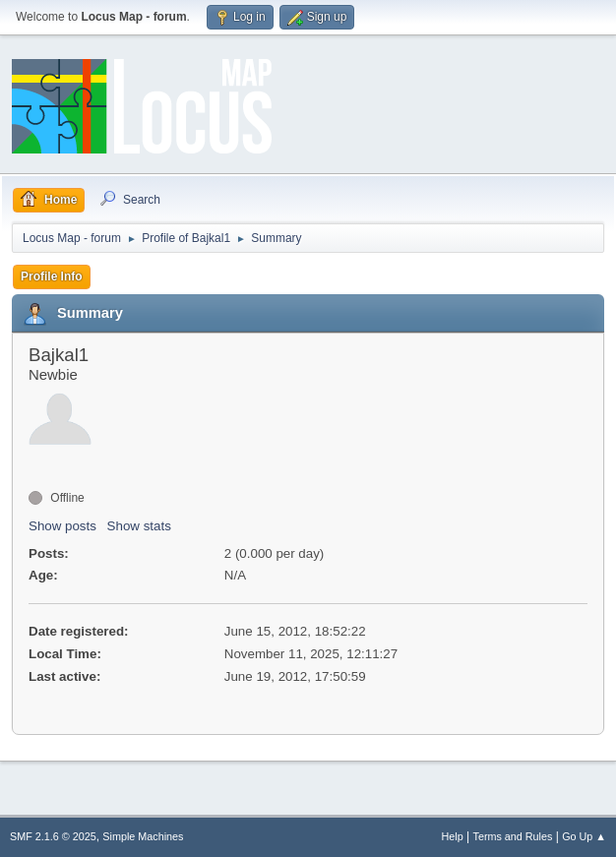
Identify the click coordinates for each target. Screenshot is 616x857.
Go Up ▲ (584, 836)
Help (453, 836)
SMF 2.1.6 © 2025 (53, 836)
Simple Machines (143, 836)
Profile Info (52, 276)
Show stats (139, 526)
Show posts (62, 526)
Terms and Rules (513, 836)
